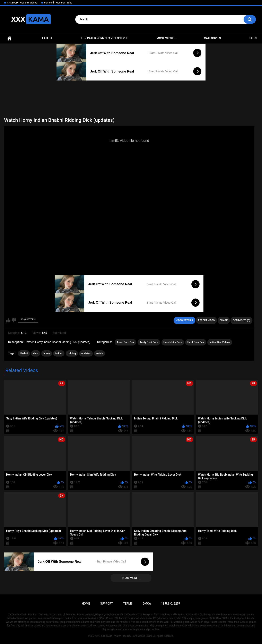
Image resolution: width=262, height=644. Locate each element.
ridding (72, 353)
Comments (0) (241, 320)
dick (36, 353)
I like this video (8, 320)
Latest (47, 38)
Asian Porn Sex (125, 342)
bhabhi (24, 353)
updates (86, 353)
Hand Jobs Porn (173, 342)
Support (106, 604)
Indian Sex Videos (220, 342)
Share (224, 320)
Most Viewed (166, 38)
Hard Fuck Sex (196, 342)
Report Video (206, 320)
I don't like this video (14, 320)
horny (47, 353)
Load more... (131, 578)
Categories (212, 38)
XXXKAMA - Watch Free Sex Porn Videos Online (127, 636)
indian (59, 353)
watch (99, 353)
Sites (253, 38)
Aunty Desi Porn (149, 342)
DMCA (147, 604)
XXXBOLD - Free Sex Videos (22, 3)
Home (9, 38)
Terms (128, 604)
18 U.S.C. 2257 (171, 604)
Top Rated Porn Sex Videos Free (104, 38)
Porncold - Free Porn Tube (58, 3)
